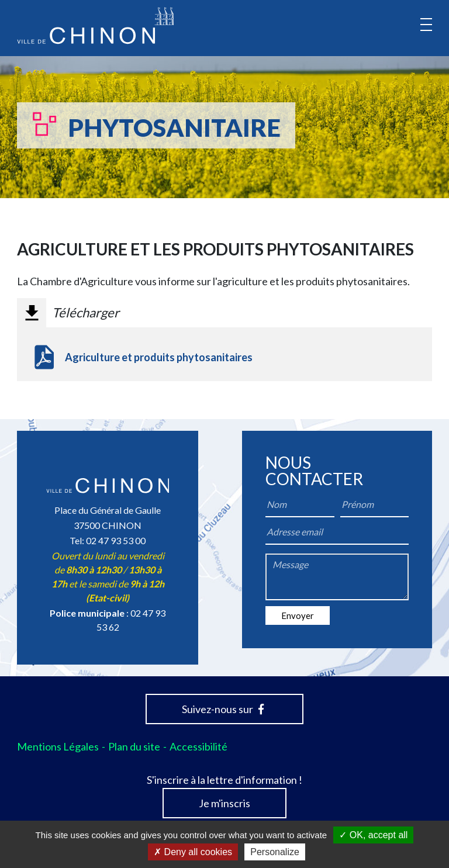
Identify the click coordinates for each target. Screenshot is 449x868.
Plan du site (134, 746)
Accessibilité (198, 746)
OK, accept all (373, 835)
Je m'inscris (224, 803)
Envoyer (298, 615)
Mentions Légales (58, 746)
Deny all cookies (193, 852)
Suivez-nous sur (223, 709)
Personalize (275, 852)
